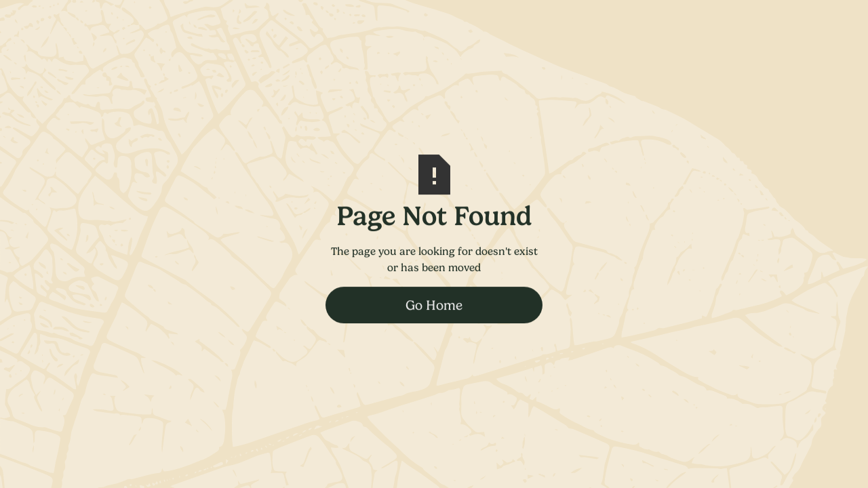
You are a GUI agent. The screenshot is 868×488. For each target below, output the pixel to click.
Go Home (434, 305)
